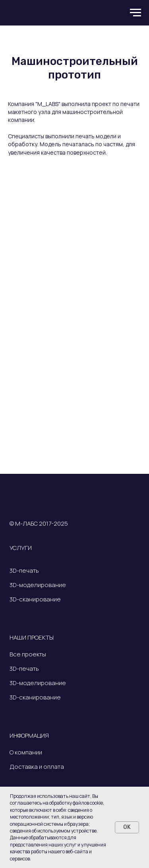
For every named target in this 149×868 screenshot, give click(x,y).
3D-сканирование (35, 599)
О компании (26, 752)
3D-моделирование (38, 585)
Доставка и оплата (37, 767)
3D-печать (24, 570)
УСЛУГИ (21, 548)
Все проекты (28, 654)
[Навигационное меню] (135, 13)
